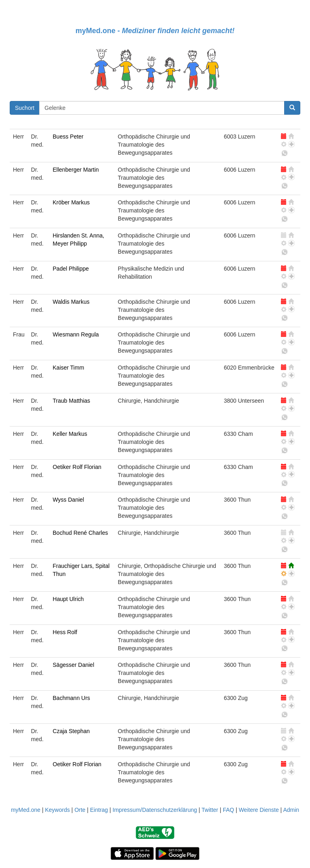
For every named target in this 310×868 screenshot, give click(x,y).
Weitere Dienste (259, 810)
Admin (291, 810)
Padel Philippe (71, 269)
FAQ (228, 810)
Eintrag (99, 810)
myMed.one (26, 810)
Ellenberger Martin (76, 170)
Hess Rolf (65, 632)
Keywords (57, 810)
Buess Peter (68, 137)
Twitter (210, 810)
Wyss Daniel (69, 500)
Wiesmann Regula (76, 334)
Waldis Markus (71, 302)
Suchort (25, 108)
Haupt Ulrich (68, 599)
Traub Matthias (72, 401)
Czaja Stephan (71, 731)
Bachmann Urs (72, 698)
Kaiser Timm (69, 368)
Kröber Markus (71, 202)
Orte (80, 810)
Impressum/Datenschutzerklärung (155, 810)
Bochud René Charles (81, 533)
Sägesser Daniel (74, 665)
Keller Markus (70, 434)
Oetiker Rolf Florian (77, 467)
